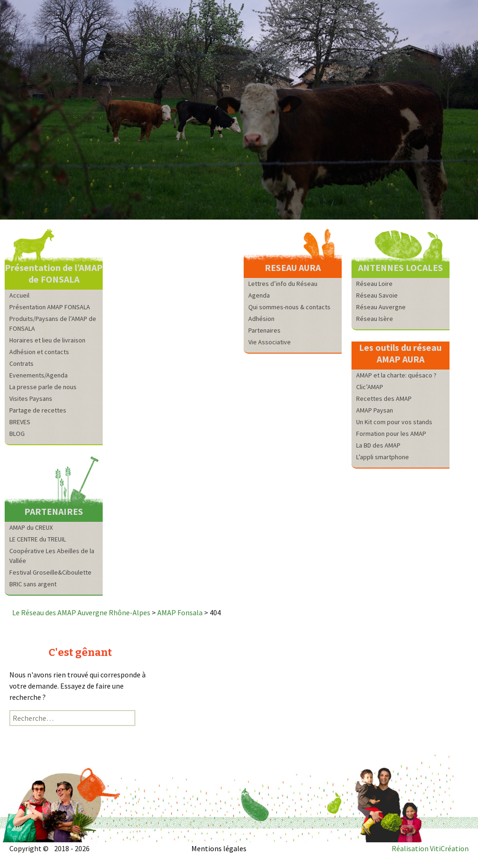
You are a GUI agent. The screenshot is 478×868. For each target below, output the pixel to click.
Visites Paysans (31, 398)
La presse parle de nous (43, 387)
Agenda (259, 295)
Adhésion (261, 319)
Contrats (21, 363)
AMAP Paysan (375, 410)
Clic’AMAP (370, 387)
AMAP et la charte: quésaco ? (396, 375)
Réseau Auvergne (381, 307)
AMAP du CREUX (31, 527)
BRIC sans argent (33, 584)
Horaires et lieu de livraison (47, 340)
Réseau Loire (374, 284)
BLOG (17, 434)
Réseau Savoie (377, 295)
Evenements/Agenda (39, 375)
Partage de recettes (38, 410)
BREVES (20, 422)
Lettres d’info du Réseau (283, 284)
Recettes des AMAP (384, 398)
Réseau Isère (375, 319)
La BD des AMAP (378, 445)
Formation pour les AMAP (391, 434)
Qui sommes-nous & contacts (289, 307)
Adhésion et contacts (39, 352)
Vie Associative (270, 342)
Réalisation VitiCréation (430, 848)
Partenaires (264, 330)
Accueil (19, 295)
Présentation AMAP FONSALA (50, 307)
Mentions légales (219, 848)
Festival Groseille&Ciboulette (50, 572)
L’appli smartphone (383, 457)
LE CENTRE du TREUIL (38, 539)
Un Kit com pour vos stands (394, 422)
